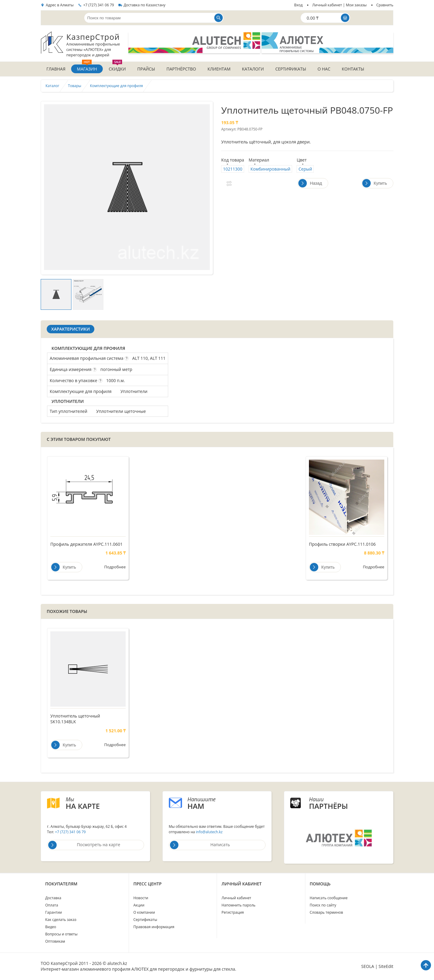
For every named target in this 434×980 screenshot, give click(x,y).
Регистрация (233, 913)
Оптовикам (55, 942)
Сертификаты (145, 920)
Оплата (52, 905)
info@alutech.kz (209, 832)
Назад (310, 184)
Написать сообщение (329, 898)
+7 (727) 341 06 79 (99, 5)
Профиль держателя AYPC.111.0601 (86, 544)
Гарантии (53, 913)
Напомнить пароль (239, 905)
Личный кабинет (236, 898)
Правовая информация (154, 927)
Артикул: (229, 129)
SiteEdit (386, 967)
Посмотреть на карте (84, 845)
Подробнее (115, 568)
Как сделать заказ (61, 920)
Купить (375, 184)
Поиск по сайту (323, 905)
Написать (200, 845)
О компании (144, 913)
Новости (141, 898)
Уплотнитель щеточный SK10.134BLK (75, 719)
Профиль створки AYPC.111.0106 (342, 544)
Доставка (53, 898)
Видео (51, 927)
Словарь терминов (327, 913)
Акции (139, 905)
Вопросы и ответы (61, 934)
